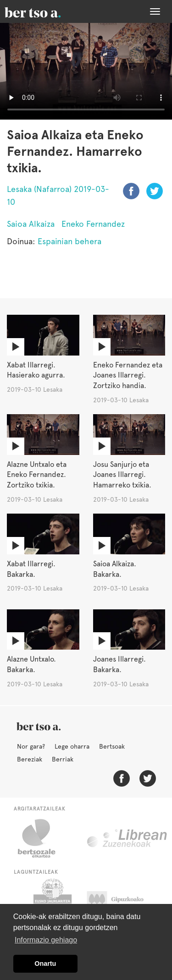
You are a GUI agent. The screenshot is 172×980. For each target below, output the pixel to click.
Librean (128, 838)
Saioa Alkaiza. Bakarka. (115, 569)
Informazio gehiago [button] (46, 940)
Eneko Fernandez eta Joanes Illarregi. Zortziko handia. (128, 375)
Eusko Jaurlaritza (52, 902)
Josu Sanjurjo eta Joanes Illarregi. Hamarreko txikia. (122, 475)
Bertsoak (112, 746)
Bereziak (30, 759)
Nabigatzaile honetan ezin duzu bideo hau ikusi (86, 71)
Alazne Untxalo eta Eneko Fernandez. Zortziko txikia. (37, 475)
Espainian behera (69, 241)
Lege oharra (72, 746)
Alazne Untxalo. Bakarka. (31, 664)
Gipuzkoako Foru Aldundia (124, 902)
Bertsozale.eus (42, 838)
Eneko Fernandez (93, 224)
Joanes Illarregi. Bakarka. (119, 664)
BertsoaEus (46, 11)
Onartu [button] (45, 964)
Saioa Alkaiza (31, 224)
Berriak (63, 759)
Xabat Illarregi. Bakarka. (31, 569)
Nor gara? (31, 746)
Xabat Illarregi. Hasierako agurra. (36, 370)
